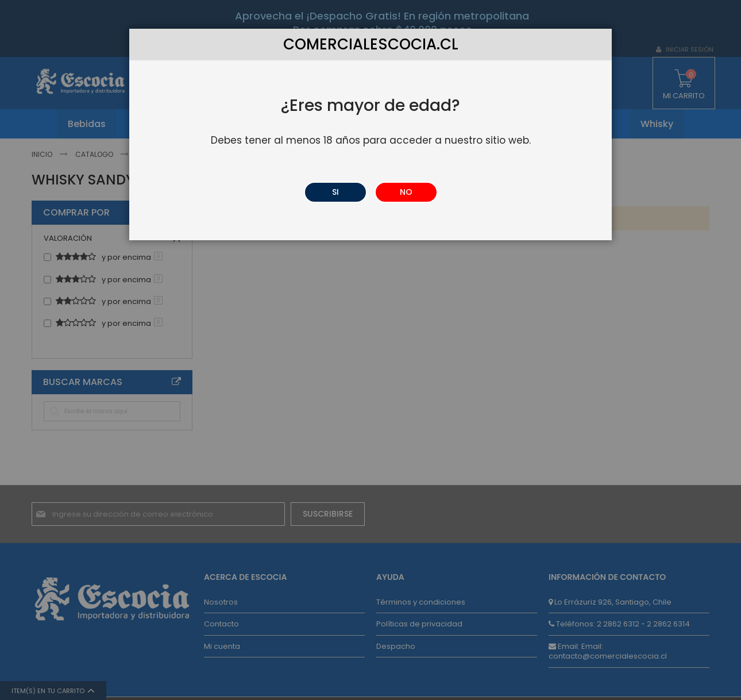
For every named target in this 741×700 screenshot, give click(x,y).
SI (335, 192)
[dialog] (370, 350)
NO (406, 192)
